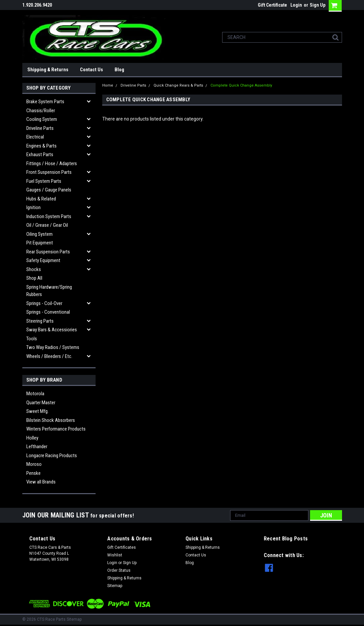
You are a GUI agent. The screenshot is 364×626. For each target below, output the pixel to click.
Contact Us (91, 70)
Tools (32, 339)
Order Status (119, 570)
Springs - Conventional (48, 312)
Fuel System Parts (44, 181)
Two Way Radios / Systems (53, 347)
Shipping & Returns (48, 70)
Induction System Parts (49, 216)
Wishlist (115, 555)
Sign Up (318, 5)
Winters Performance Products (56, 429)
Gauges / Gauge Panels (49, 190)
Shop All (34, 278)
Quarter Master (41, 403)
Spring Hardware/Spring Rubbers (49, 291)
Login (296, 5)
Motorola (35, 394)
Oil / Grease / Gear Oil (47, 225)
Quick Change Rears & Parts (178, 85)
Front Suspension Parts (49, 172)
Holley (32, 438)
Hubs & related (41, 199)
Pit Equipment (40, 243)
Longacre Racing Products (52, 456)
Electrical (35, 137)
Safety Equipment (43, 260)
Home (108, 85)
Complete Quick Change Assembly (241, 85)
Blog (119, 70)
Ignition (33, 207)
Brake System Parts (45, 102)
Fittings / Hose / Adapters (52, 163)
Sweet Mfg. (37, 411)
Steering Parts (40, 321)
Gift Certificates (122, 547)
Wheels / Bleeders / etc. (49, 356)
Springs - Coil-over (44, 303)
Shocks (34, 269)
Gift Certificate (272, 5)
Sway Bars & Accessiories (52, 330)
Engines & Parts (41, 146)
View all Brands (41, 482)
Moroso (34, 464)
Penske (33, 473)
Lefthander (37, 447)
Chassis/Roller (41, 111)
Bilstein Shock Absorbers (51, 420)
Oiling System (39, 234)
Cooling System (42, 119)
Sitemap (115, 586)
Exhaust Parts (40, 155)
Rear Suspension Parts (48, 252)
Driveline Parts (40, 128)
